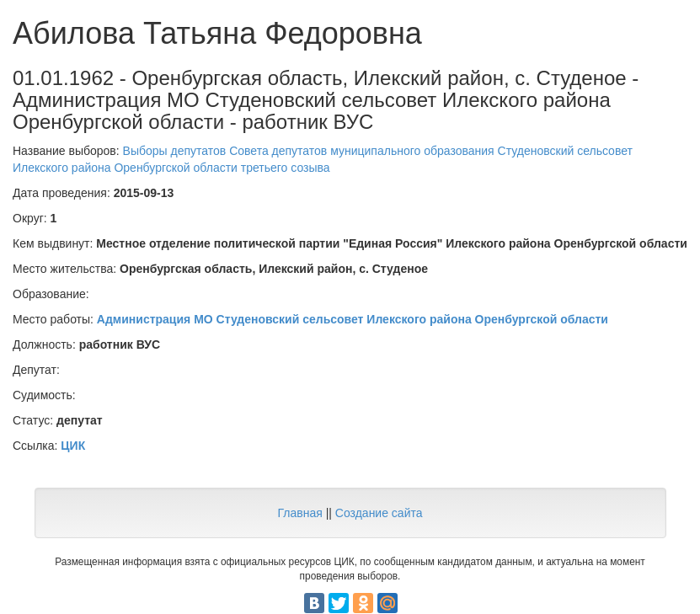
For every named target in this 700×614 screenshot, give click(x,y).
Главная (299, 513)
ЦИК (73, 446)
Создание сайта (379, 513)
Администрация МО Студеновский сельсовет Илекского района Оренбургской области (353, 319)
